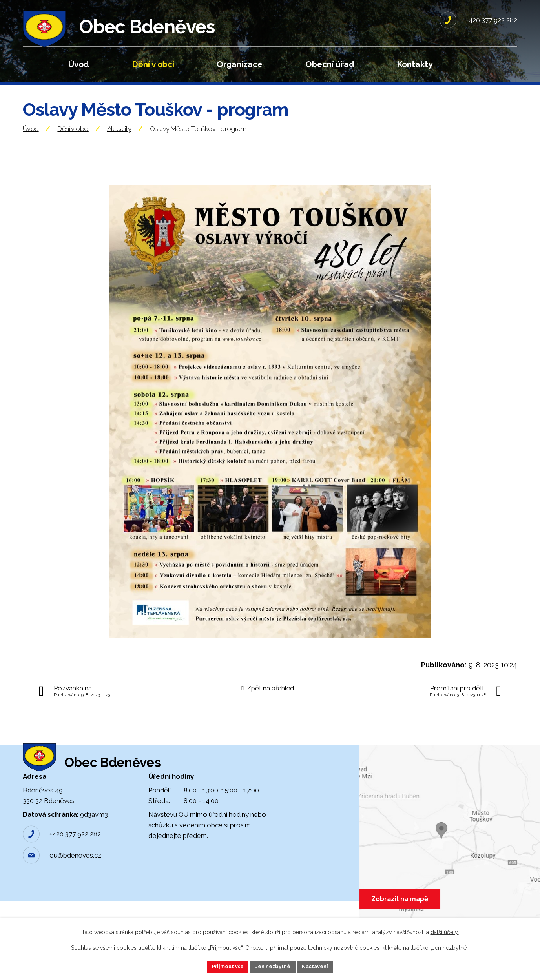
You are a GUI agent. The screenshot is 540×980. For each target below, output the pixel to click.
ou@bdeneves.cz (75, 884)
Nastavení (319, 966)
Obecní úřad (330, 64)
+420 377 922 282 (75, 863)
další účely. (445, 931)
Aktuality (119, 145)
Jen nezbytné (273, 966)
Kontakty (415, 64)
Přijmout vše (224, 966)
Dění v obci (153, 64)
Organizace (240, 64)
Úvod (79, 64)
